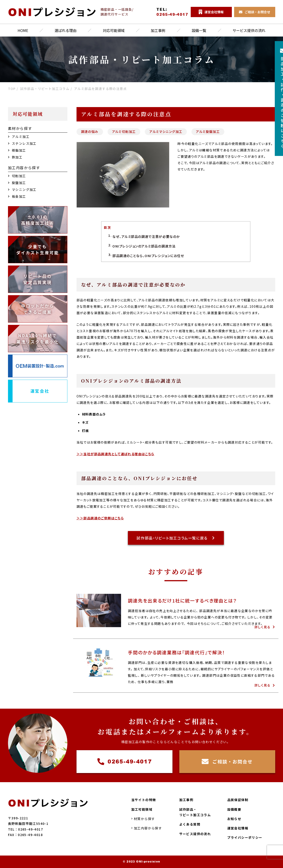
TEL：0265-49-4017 (25, 829)
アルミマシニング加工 (166, 132)
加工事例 (158, 30)
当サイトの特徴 (144, 800)
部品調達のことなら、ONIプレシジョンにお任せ (148, 256)
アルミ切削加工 (124, 132)
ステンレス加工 (22, 143)
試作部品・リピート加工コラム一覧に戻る (176, 538)
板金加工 (17, 196)
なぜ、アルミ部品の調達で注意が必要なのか (146, 236)
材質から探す (143, 819)
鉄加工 (15, 157)
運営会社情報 (238, 828)
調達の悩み (90, 132)
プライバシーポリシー (245, 838)
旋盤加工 (17, 183)
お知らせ (234, 819)
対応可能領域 (114, 30)
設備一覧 (199, 30)
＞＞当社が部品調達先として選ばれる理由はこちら (115, 454)
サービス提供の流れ (249, 30)
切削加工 (17, 176)
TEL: (172, 12)
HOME (23, 30)
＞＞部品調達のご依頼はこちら (100, 518)
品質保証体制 (238, 800)
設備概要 (234, 809)
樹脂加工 (17, 150)
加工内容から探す (147, 828)
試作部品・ (195, 812)
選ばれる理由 (65, 30)
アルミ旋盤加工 (208, 132)
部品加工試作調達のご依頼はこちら (275, 99)
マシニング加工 (22, 189)
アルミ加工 (19, 137)
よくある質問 (190, 824)
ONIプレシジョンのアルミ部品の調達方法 (144, 246)
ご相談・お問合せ (227, 762)
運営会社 (40, 391)
